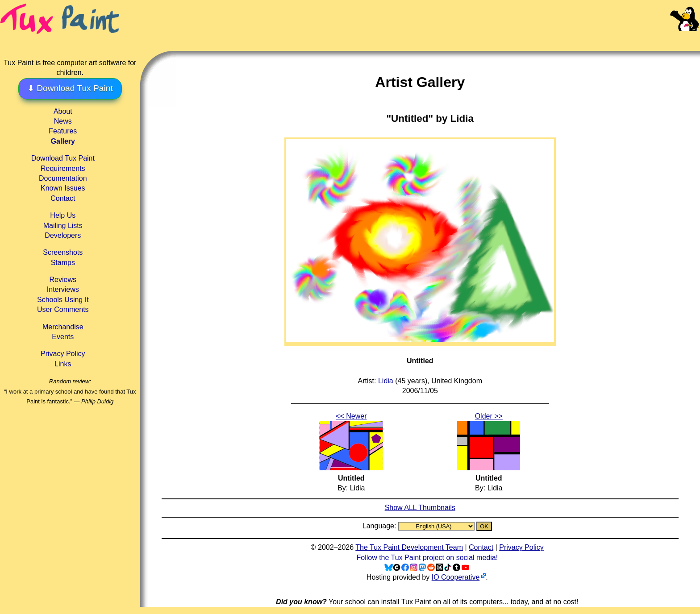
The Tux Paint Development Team (409, 547)
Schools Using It (63, 300)
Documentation (63, 178)
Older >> (489, 416)
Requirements (63, 168)
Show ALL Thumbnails (420, 508)
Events (63, 337)
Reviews (63, 280)
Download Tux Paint (63, 158)
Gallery (63, 141)
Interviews (63, 289)
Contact (63, 198)
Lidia (386, 381)
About (63, 111)
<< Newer (351, 416)
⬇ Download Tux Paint (70, 88)
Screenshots (63, 252)
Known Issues (63, 188)
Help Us (63, 215)
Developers (63, 235)
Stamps (63, 263)
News (63, 121)
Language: (380, 526)
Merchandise (63, 327)
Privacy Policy (63, 354)
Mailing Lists (63, 226)
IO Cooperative (456, 577)
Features (63, 131)
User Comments (63, 309)
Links (63, 364)
